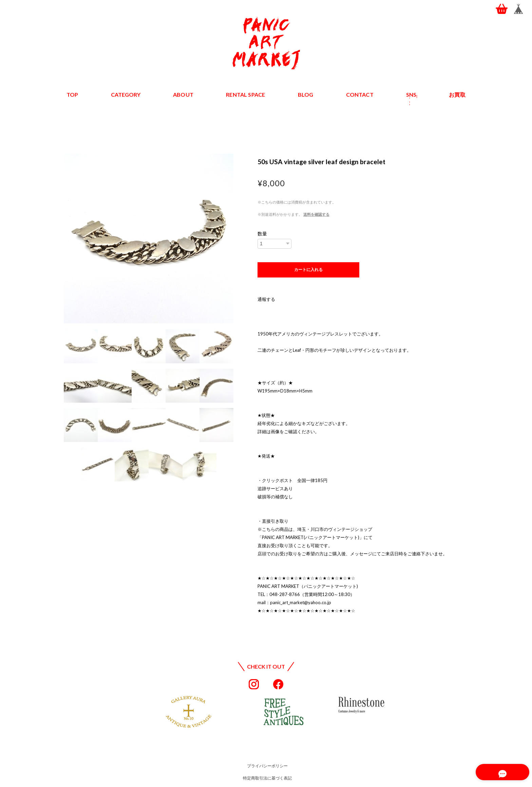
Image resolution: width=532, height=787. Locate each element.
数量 (262, 234)
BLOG (306, 94)
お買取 (457, 94)
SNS (411, 94)
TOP (73, 94)
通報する (266, 299)
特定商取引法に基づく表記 (267, 778)
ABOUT (184, 94)
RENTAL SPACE (246, 94)
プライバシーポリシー (267, 766)
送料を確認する (316, 214)
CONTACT (360, 94)
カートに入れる (308, 270)
